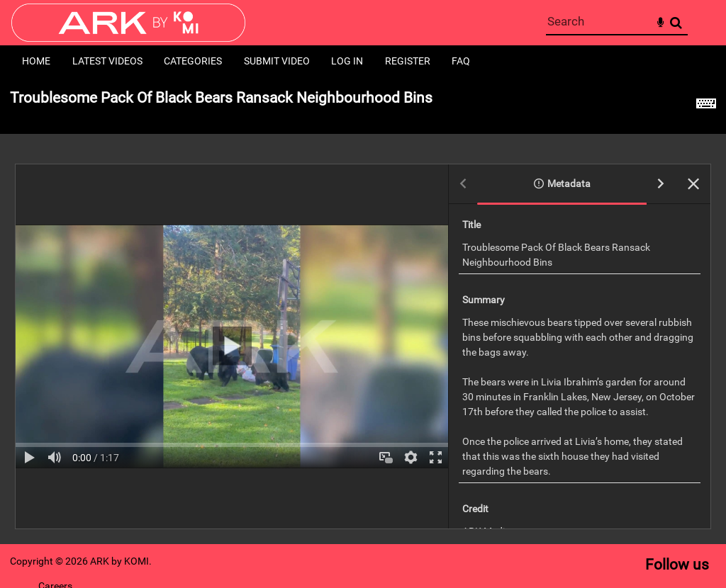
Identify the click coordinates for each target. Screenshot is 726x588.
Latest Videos (107, 61)
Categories (193, 61)
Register (408, 61)
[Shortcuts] (706, 106)
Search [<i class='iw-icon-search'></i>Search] (676, 22)
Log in (347, 61)
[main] (363, 311)
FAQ (461, 61)
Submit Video (277, 61)
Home (36, 61)
